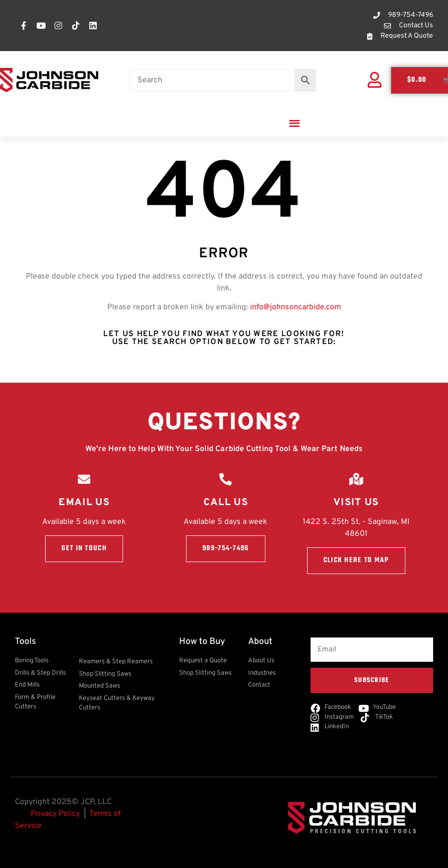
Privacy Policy (55, 814)
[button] (294, 123)
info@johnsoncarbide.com (296, 307)
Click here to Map (356, 560)
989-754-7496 (226, 549)
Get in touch (84, 549)
